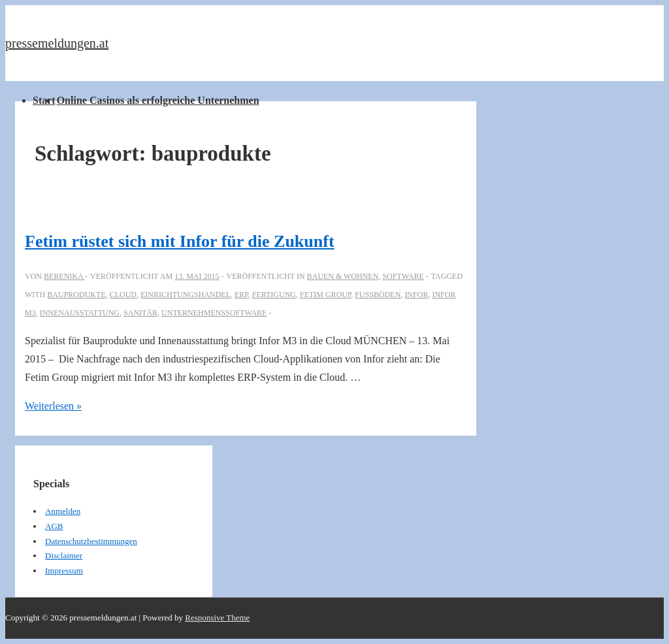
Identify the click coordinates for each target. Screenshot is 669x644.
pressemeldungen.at (57, 43)
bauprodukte (76, 295)
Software (403, 276)
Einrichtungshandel (186, 295)
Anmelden (63, 511)
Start (44, 100)
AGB (54, 526)
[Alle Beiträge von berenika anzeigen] (64, 276)
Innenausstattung (80, 313)
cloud (123, 295)
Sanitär (140, 313)
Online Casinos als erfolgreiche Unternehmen (158, 100)
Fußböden (378, 295)
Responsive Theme (217, 618)
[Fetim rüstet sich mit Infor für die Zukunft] (197, 276)
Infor (416, 295)
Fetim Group (325, 295)
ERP (241, 295)
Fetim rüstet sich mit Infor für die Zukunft (180, 241)
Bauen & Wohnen (343, 276)
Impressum (64, 571)
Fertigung (274, 295)
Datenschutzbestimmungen (91, 541)
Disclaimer (64, 555)
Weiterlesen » (53, 406)
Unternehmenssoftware (214, 313)
